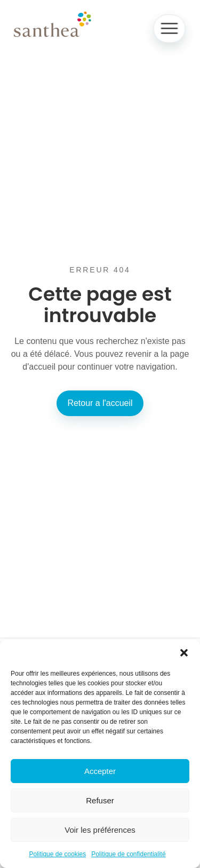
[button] (184, 653)
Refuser (100, 800)
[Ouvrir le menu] (169, 29)
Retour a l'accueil (100, 403)
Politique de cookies (57, 854)
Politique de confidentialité (128, 854)
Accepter (100, 771)
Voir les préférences (100, 830)
